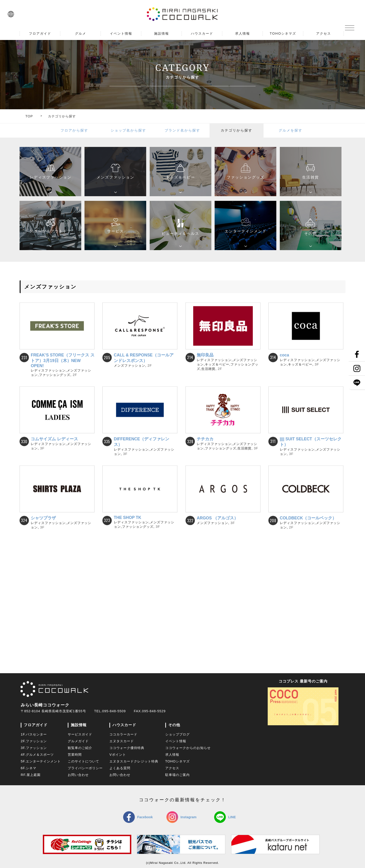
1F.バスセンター (34, 734)
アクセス (172, 768)
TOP (29, 116)
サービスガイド (80, 734)
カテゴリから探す (62, 116)
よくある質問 (120, 768)
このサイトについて (83, 761)
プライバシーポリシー (85, 768)
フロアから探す (74, 130)
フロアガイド (36, 725)
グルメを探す (291, 130)
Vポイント (118, 755)
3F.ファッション (34, 748)
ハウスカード (124, 725)
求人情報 (172, 755)
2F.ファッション (34, 741)
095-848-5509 (114, 711)
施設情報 (79, 725)
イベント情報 (176, 741)
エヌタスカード (122, 741)
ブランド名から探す (182, 130)
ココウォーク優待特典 (127, 748)
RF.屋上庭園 (31, 775)
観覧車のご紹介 (80, 748)
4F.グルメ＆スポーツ (37, 755)
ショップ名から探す (128, 130)
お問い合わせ (78, 775)
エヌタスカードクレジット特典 (134, 761)
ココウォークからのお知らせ (188, 748)
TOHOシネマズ (177, 761)
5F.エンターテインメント (41, 761)
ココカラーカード (123, 734)
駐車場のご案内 (177, 775)
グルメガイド (78, 741)
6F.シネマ (29, 768)
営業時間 (75, 755)
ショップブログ (177, 734)
